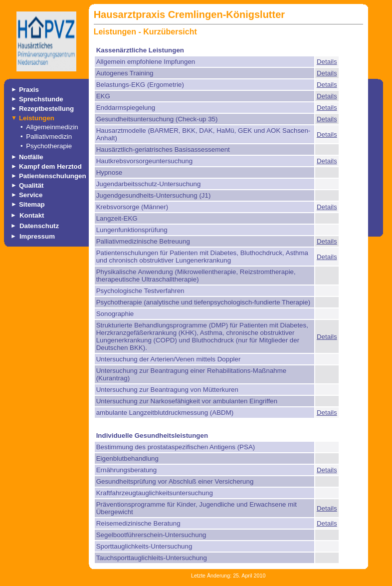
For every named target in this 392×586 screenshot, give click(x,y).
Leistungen (37, 118)
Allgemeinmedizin (52, 127)
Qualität (31, 185)
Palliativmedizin (49, 137)
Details (327, 62)
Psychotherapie (49, 146)
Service (31, 195)
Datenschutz (39, 226)
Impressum (37, 236)
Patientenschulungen (53, 176)
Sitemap (32, 204)
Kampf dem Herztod (50, 166)
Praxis (29, 90)
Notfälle (31, 157)
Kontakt (32, 215)
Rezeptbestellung (46, 109)
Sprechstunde (41, 99)
